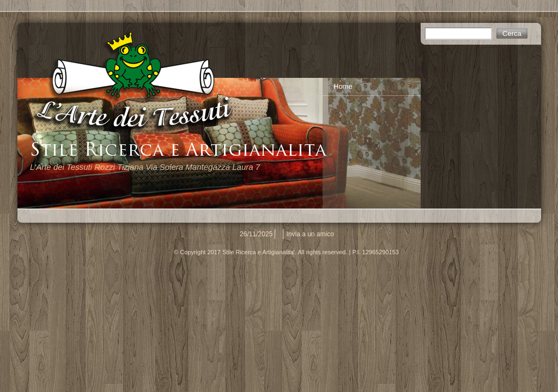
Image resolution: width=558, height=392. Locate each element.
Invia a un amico (310, 234)
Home (343, 86)
